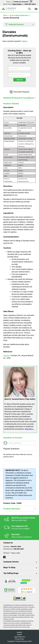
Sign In (9, 2)
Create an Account (21, 2)
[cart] (31, 2)
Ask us (25, 41)
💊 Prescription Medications (19, 15)
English (19, 635)
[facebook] (4, 557)
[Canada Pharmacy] (9, 9)
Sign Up (19, 80)
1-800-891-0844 (15, 547)
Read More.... (30, 429)
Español (19, 632)
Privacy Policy (19, 639)
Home (6, 15)
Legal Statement (19, 637)
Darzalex (7, 356)
